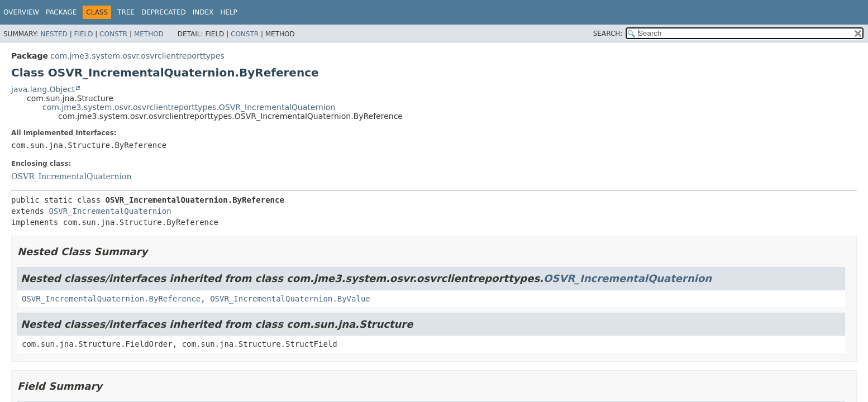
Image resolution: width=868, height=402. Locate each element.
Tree (126, 12)
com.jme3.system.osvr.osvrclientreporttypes (137, 56)
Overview (21, 12)
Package (61, 12)
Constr (113, 34)
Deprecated (164, 12)
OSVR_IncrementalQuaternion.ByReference (111, 299)
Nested (54, 34)
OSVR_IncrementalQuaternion (71, 176)
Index (203, 12)
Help (229, 12)
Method (149, 34)
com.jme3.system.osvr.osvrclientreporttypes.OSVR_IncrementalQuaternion (189, 107)
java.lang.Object (43, 89)
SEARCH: (608, 33)
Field (83, 34)
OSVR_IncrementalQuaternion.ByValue (290, 299)
